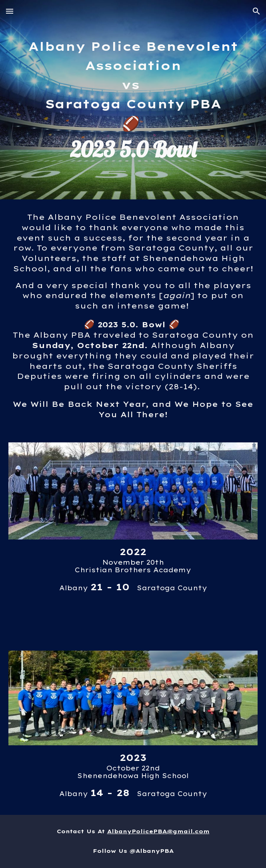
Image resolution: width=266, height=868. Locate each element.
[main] (133, 100)
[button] (10, 11)
